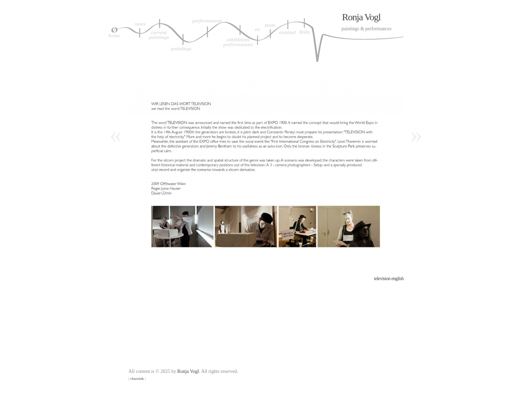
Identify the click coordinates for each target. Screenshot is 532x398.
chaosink (137, 378)
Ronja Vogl (361, 17)
